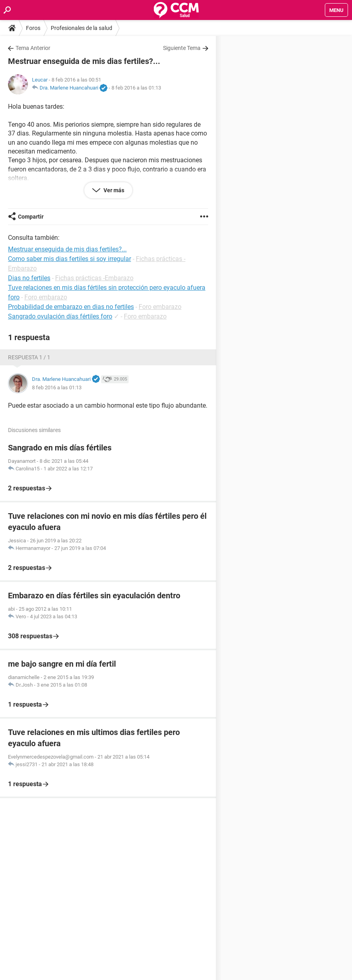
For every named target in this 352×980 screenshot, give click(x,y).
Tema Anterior (33, 48)
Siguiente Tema (182, 48)
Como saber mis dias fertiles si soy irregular (70, 259)
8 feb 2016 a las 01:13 (136, 88)
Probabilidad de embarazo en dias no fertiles (71, 307)
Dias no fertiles (29, 278)
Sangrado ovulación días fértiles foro (60, 316)
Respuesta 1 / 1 (29, 357)
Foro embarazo (46, 297)
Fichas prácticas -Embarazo (94, 278)
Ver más (113, 190)
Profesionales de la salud (82, 28)
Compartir (31, 217)
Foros (33, 28)
